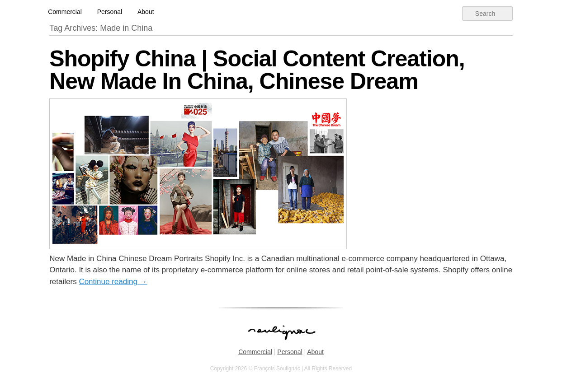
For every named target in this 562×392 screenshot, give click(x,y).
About (146, 12)
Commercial (65, 12)
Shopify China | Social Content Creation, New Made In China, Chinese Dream (257, 70)
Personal (110, 12)
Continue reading (113, 282)
